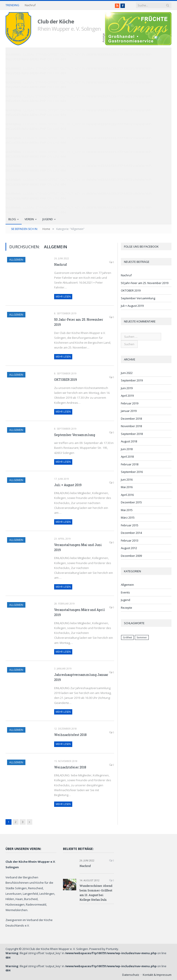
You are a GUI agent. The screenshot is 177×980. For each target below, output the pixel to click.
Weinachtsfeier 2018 (70, 767)
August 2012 (129, 548)
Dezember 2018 (131, 419)
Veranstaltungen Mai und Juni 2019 (78, 547)
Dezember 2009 (131, 556)
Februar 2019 (130, 403)
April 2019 (127, 396)
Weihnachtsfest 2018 (70, 735)
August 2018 (129, 441)
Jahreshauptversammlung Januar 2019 (81, 677)
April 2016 (127, 495)
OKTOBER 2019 (66, 380)
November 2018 (131, 426)
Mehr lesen (63, 297)
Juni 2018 (127, 449)
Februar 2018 (130, 464)
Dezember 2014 (131, 533)
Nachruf (30, 5)
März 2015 (128, 517)
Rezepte (127, 608)
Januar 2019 (129, 411)
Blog (12, 219)
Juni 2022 (127, 373)
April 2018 (127, 457)
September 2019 (132, 380)
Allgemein (16, 260)
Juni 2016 (127, 480)
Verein (29, 219)
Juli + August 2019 (68, 485)
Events (125, 592)
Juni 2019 (127, 388)
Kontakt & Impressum (157, 975)
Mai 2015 (127, 510)
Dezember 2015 (131, 502)
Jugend (48, 219)
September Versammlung (75, 435)
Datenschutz (131, 975)
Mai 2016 (127, 487)
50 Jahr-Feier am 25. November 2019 (79, 322)
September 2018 (132, 434)
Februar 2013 (130, 540)
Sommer (142, 637)
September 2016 (132, 472)
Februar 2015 (130, 525)
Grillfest (127, 637)
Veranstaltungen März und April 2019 (80, 612)
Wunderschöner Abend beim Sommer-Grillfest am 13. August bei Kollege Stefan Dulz (96, 893)
